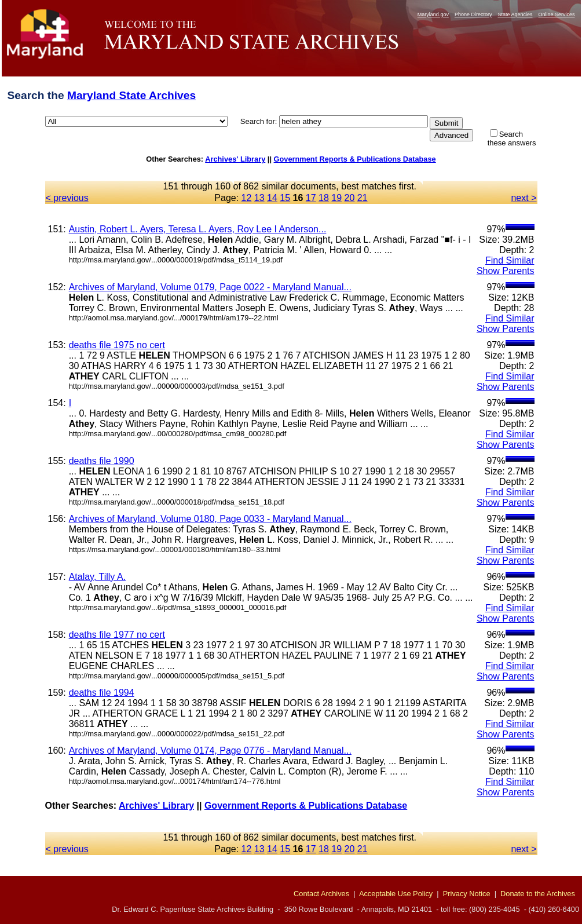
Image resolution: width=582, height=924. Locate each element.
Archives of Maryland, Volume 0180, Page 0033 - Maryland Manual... (210, 519)
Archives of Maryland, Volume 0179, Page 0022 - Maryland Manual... (210, 287)
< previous (67, 198)
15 (285, 198)
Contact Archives (321, 894)
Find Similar (510, 260)
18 (324, 198)
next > (524, 198)
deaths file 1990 (102, 461)
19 (336, 198)
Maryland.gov (433, 14)
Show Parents (506, 271)
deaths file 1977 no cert (117, 635)
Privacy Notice (467, 894)
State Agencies (515, 14)
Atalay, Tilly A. (97, 577)
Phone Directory (473, 14)
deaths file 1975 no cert (117, 345)
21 (363, 198)
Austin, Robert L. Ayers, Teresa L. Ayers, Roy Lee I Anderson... (198, 229)
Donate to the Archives (538, 894)
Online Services (556, 14)
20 (350, 198)
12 (247, 198)
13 (259, 198)
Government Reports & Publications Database (355, 159)
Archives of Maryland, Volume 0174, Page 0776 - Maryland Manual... (210, 750)
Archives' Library (235, 159)
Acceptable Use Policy (396, 894)
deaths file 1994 (102, 693)
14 (272, 198)
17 (311, 198)
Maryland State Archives (131, 95)
